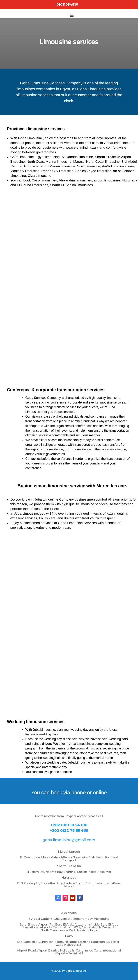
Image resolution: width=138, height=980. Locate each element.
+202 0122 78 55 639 (69, 830)
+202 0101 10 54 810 (69, 825)
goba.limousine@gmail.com (69, 840)
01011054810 (67, 5)
